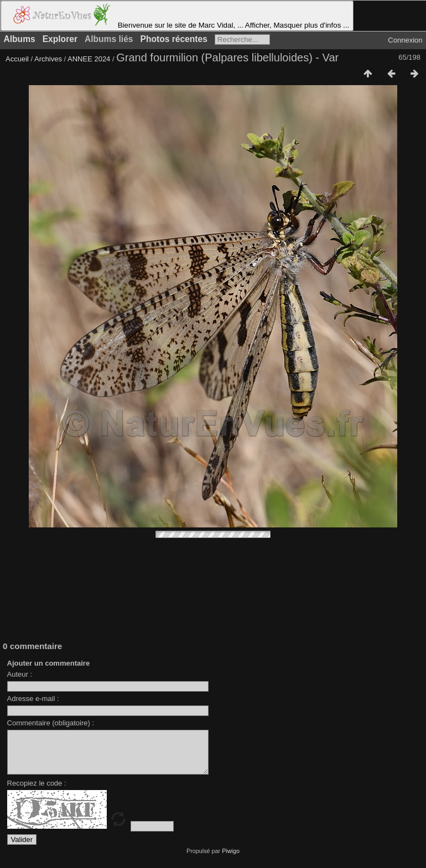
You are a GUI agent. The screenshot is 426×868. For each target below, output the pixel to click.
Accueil (17, 59)
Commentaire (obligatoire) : (51, 723)
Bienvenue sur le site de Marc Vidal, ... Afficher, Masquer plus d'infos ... (177, 16)
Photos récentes (174, 39)
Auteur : (20, 674)
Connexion (405, 40)
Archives (48, 59)
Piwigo (231, 859)
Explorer (60, 39)
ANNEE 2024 (89, 59)
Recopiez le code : (37, 791)
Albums (20, 39)
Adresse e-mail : (33, 699)
